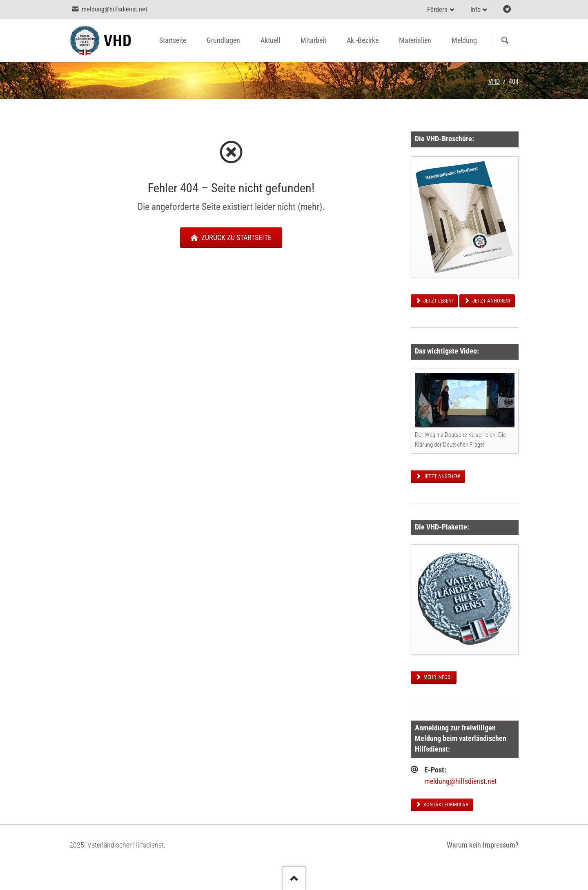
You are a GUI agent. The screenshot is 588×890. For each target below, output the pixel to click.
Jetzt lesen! (438, 301)
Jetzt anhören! (491, 301)
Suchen (505, 41)
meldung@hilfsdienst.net (460, 781)
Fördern (437, 10)
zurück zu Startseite (236, 238)
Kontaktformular (445, 804)
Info (476, 10)
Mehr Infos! (437, 677)
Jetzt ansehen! (441, 476)
